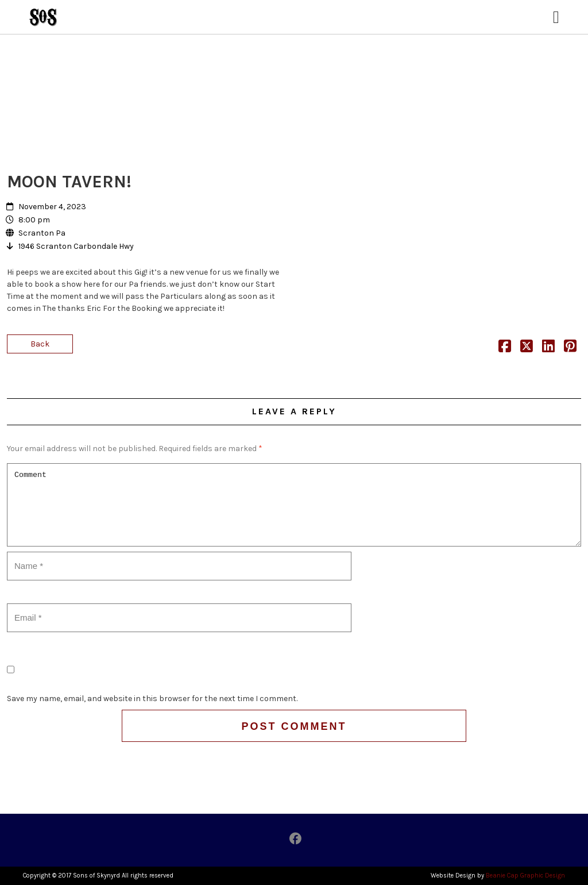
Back (40, 344)
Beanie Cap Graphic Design (525, 876)
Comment (294, 505)
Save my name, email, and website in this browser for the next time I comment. (152, 699)
